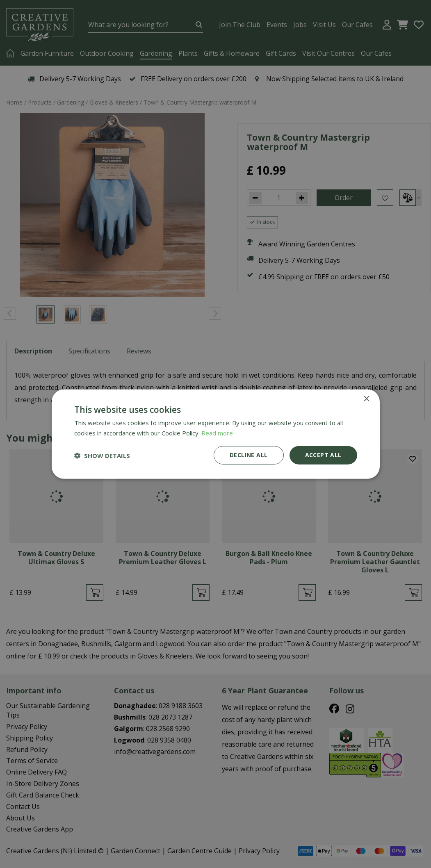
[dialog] (215, 434)
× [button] (366, 399)
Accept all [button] (323, 455)
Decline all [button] (249, 455)
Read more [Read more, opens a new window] (217, 433)
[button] (102, 455)
